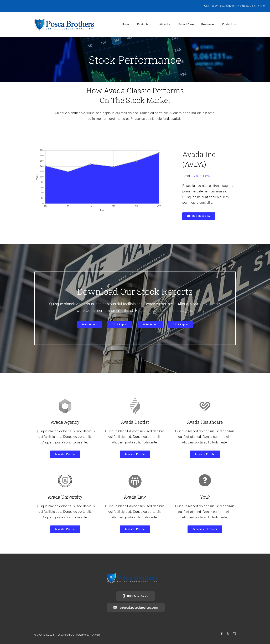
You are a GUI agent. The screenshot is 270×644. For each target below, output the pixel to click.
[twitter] (228, 634)
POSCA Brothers (65, 635)
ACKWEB (95, 635)
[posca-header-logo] (64, 20)
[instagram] (234, 634)
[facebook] (222, 634)
